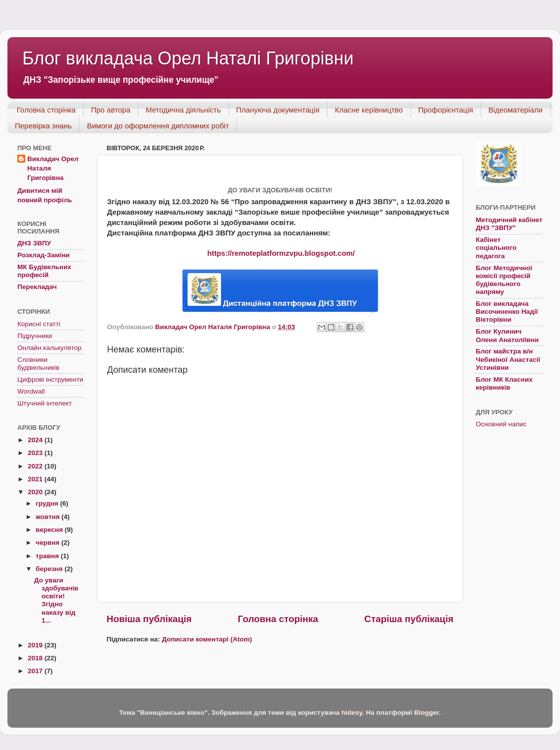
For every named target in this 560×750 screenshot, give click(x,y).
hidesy (352, 713)
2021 (36, 479)
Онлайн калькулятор (49, 348)
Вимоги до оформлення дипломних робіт (158, 126)
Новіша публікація (149, 619)
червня (49, 543)
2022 (36, 466)
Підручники (35, 336)
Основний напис (501, 424)
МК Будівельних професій (44, 271)
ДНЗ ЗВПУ (34, 243)
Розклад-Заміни (44, 255)
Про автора (111, 110)
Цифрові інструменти (50, 379)
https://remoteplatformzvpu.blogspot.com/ (281, 253)
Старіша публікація (409, 619)
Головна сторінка (46, 110)
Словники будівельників (38, 364)
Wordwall (31, 391)
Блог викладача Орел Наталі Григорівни (188, 58)
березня (50, 569)
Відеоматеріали (516, 110)
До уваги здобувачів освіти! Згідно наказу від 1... (56, 600)
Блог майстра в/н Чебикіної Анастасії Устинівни (508, 359)
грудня (48, 503)
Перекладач (37, 287)
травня (48, 556)
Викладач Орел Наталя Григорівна (53, 168)
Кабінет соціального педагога (496, 248)
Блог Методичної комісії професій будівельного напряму (504, 280)
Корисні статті (39, 324)
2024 (36, 440)
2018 (36, 658)
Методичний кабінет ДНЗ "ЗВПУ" (509, 224)
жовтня (49, 517)
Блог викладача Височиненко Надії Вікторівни (507, 312)
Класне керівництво (369, 110)
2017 (36, 671)
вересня (50, 530)
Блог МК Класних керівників (504, 383)
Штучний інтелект (45, 403)
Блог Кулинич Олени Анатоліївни (507, 335)
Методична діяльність (183, 110)
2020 (36, 492)
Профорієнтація (446, 110)
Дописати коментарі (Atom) (207, 639)
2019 (36, 645)
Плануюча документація (278, 110)
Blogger (426, 713)
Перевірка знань (43, 126)
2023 (36, 453)
